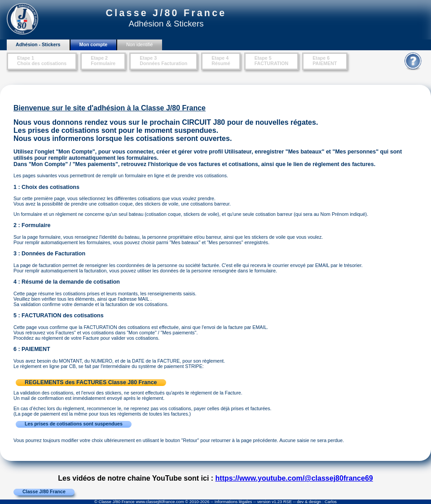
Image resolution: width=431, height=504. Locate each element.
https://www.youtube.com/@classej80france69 (294, 478)
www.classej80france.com (160, 502)
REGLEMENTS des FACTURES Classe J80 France (91, 382)
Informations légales (233, 502)
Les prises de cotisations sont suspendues (74, 424)
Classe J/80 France (44, 491)
